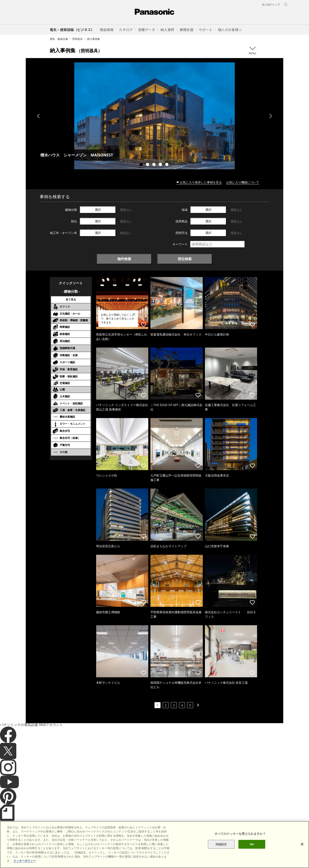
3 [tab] (154, 165)
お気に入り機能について (243, 182)
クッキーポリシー (68, 857)
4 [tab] (161, 165)
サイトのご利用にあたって (37, 857)
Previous (38, 116)
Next (271, 116)
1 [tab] (142, 165)
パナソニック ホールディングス (128, 857)
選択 (98, 210)
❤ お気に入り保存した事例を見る (199, 182)
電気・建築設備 (59, 39)
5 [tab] (167, 165)
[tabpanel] (154, 116)
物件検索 (124, 259)
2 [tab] (148, 165)
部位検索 (185, 259)
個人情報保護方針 (94, 857)
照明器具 (77, 39)
